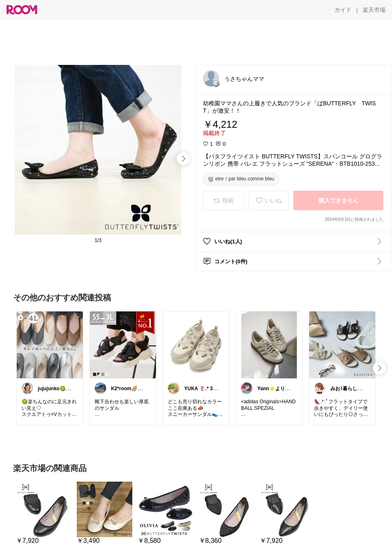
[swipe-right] (183, 159)
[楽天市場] (374, 10)
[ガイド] (343, 10)
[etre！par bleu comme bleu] (241, 179)
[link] (50, 344)
